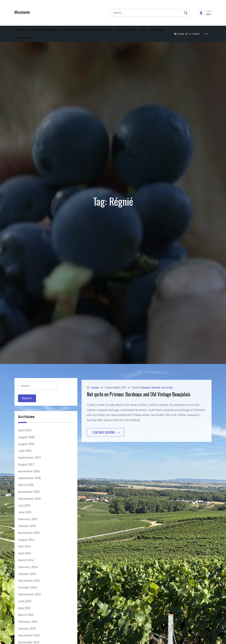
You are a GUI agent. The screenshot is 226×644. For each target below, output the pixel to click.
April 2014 (25, 559)
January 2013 (27, 634)
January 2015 (27, 532)
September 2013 (29, 600)
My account (48, 42)
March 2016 (26, 491)
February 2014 (28, 573)
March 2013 (26, 620)
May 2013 (24, 614)
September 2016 (29, 484)
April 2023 (25, 436)
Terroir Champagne (48, 31)
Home (22, 31)
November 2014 (29, 539)
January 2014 (27, 580)
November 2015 (29, 497)
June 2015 (25, 518)
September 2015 (29, 504)
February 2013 (28, 627)
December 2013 (29, 586)
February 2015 (28, 525)
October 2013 (27, 593)
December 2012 (29, 641)
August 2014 (26, 545)
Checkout (25, 42)
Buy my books (139, 31)
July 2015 (24, 511)
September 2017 (29, 463)
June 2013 (25, 607)
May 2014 (24, 552)
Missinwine (22, 12)
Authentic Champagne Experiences (96, 31)
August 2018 (26, 450)
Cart (160, 31)
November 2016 (29, 477)
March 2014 (26, 566)
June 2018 (25, 456)
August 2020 (26, 443)
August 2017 (26, 470)
